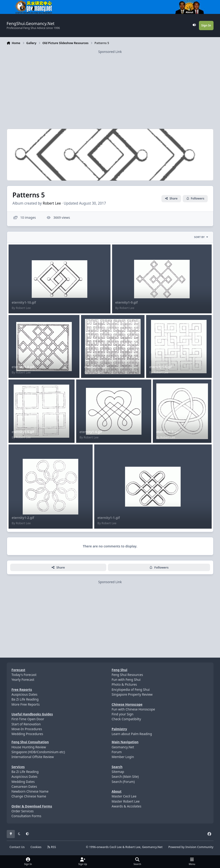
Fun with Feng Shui (126, 680)
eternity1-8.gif (23, 367)
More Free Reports (26, 704)
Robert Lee (52, 203)
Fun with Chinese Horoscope (133, 709)
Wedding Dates (23, 782)
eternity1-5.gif (23, 432)
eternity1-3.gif (167, 432)
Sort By (201, 237)
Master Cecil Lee (124, 796)
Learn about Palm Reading (132, 734)
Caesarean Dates (24, 786)
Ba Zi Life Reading (25, 699)
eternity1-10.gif (24, 302)
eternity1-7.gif (96, 367)
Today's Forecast (24, 675)
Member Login (123, 757)
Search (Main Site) (125, 776)
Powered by (191, 847)
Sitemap (118, 772)
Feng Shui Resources (127, 675)
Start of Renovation (26, 724)
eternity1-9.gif (127, 302)
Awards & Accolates (126, 806)
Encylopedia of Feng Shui (131, 690)
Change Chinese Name (29, 796)
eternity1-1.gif (109, 518)
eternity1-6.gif (161, 367)
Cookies (36, 847)
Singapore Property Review (132, 694)
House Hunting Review (29, 747)
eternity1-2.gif (23, 518)
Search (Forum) (123, 782)
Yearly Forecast (23, 680)
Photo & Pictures (124, 684)
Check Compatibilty (126, 719)
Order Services (23, 811)
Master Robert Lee (126, 801)
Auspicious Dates (25, 694)
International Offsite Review (33, 757)
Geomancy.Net (123, 747)
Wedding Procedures (27, 734)
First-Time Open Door (28, 719)
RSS (52, 847)
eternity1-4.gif (91, 432)
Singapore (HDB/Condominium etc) (38, 752)
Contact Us (17, 847)
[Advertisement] (110, 87)
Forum (117, 752)
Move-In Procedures (27, 729)
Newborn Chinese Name (30, 791)
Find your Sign (123, 714)
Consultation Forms (27, 816)
